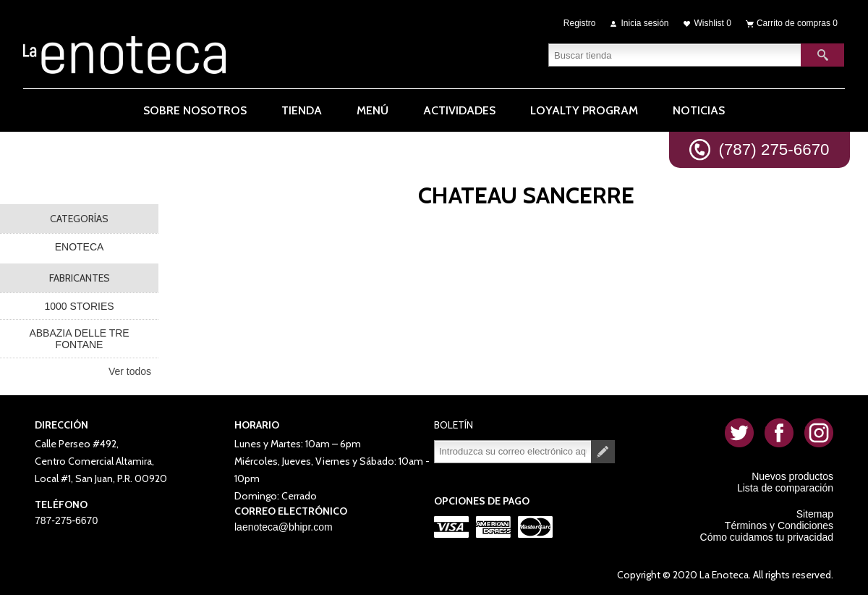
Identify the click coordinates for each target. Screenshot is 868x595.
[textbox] (675, 54)
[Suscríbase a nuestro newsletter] (513, 452)
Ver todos (130, 371)
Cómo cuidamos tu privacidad (767, 537)
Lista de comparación (785, 488)
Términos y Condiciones (779, 526)
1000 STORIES (79, 306)
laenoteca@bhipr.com (284, 527)
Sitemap (815, 514)
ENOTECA (80, 247)
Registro (580, 23)
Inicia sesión (645, 23)
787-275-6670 (66, 520)
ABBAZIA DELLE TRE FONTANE (79, 339)
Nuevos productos (792, 476)
